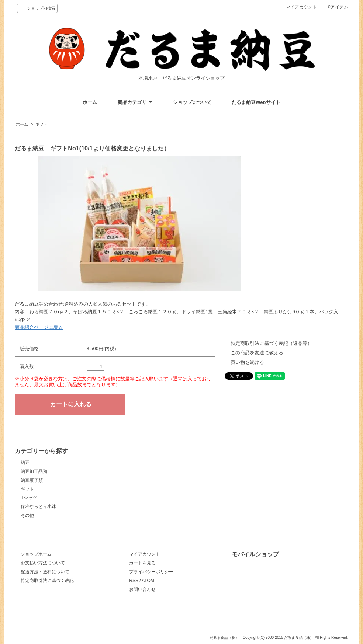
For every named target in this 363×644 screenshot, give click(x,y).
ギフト (42, 124)
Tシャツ (29, 498)
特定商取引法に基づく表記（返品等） (271, 343)
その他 (27, 515)
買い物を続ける (247, 362)
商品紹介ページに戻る (39, 327)
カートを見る (142, 563)
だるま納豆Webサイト (256, 102)
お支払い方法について (43, 563)
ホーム (90, 102)
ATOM (148, 581)
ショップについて (192, 102)
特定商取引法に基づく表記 (47, 581)
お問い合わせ (142, 589)
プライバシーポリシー (151, 572)
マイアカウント (301, 7)
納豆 (25, 463)
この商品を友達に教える (257, 353)
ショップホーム (36, 554)
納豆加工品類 (34, 471)
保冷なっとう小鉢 (38, 507)
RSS (134, 581)
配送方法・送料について (45, 572)
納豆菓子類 (32, 480)
